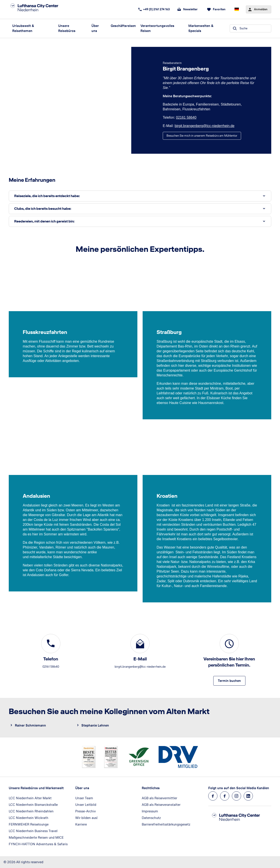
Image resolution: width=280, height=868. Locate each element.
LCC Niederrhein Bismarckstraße (33, 805)
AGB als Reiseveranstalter (161, 805)
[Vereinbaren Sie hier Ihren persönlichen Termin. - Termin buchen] (229, 681)
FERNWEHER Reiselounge (29, 824)
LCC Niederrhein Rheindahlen (31, 811)
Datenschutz (151, 818)
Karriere (81, 824)
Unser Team (84, 798)
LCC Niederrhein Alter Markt (30, 798)
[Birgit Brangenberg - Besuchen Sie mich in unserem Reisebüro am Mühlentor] (202, 136)
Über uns (95, 28)
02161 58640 (186, 117)
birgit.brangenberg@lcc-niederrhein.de (204, 126)
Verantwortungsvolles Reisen (157, 28)
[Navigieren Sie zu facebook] (213, 796)
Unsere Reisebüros (67, 28)
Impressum (150, 811)
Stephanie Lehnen (95, 725)
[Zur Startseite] (39, 9)
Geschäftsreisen (123, 26)
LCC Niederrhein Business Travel (33, 831)
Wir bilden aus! (86, 818)
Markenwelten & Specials (201, 28)
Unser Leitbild (86, 805)
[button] (140, 196)
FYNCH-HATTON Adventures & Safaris (38, 844)
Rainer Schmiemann (30, 725)
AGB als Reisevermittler (159, 798)
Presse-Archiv (86, 811)
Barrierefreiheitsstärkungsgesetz (166, 824)
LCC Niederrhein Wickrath (29, 818)
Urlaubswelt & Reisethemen (23, 28)
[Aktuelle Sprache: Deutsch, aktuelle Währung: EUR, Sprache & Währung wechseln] (237, 9)
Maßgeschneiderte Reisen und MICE (36, 837)
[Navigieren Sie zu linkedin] (248, 796)
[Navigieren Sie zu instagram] (236, 796)
